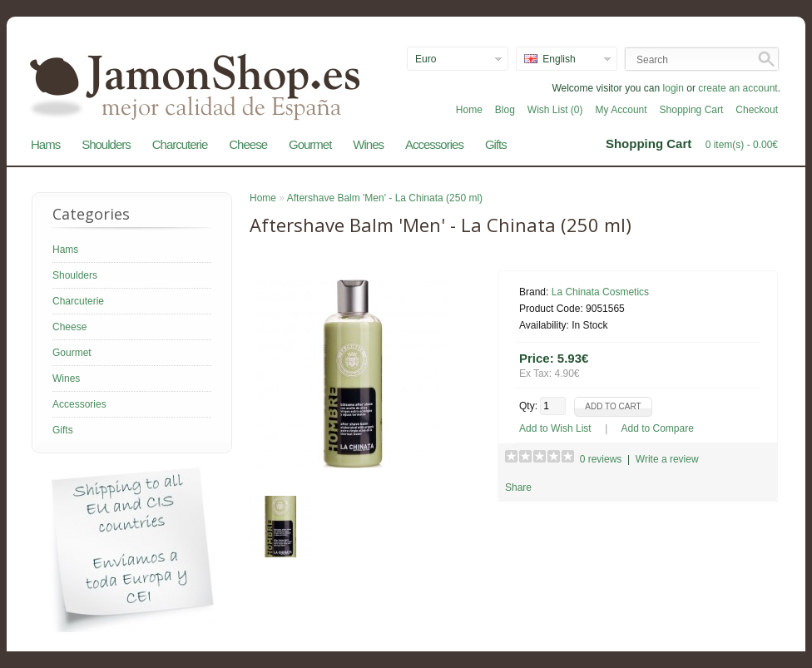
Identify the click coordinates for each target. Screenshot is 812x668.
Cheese (248, 144)
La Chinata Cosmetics (600, 292)
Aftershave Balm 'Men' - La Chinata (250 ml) (385, 198)
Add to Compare (658, 428)
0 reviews (601, 459)
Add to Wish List (555, 428)
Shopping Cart (692, 110)
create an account (738, 88)
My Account (621, 110)
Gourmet (310, 144)
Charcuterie (180, 144)
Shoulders (106, 144)
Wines (368, 144)
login (673, 88)
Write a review (667, 459)
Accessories (434, 144)
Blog (505, 110)
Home (469, 110)
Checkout (757, 110)
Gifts (496, 144)
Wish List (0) (555, 110)
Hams (45, 144)
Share (518, 487)
